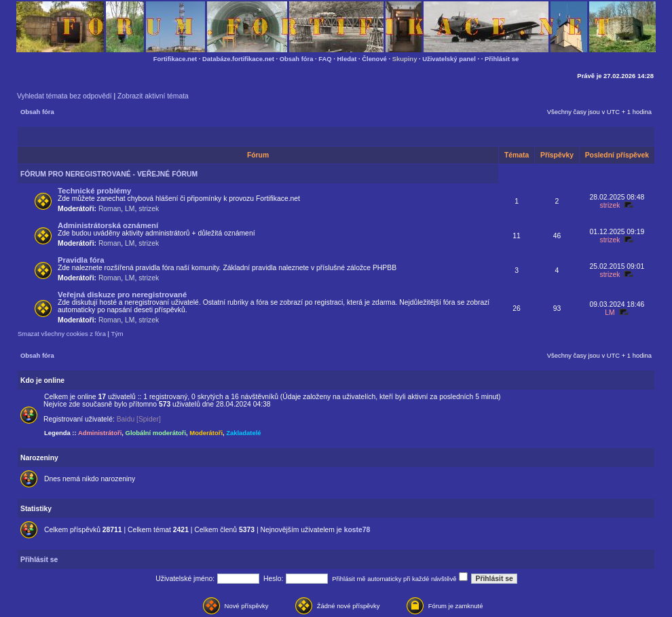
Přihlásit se (502, 59)
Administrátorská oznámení (108, 225)
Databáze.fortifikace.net (238, 59)
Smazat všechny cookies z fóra (62, 334)
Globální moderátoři (156, 433)
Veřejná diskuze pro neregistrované (122, 295)
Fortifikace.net (175, 59)
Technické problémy (94, 191)
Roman (110, 209)
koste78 (357, 530)
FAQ (325, 59)
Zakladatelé (243, 433)
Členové (374, 59)
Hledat (347, 59)
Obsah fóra (297, 59)
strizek (149, 209)
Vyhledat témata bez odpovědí (64, 96)
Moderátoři (206, 433)
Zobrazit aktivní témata (153, 96)
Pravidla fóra (81, 260)
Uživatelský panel (449, 59)
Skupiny (405, 59)
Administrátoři (100, 433)
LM (130, 209)
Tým (117, 334)
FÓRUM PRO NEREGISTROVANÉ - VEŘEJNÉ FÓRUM (109, 174)
